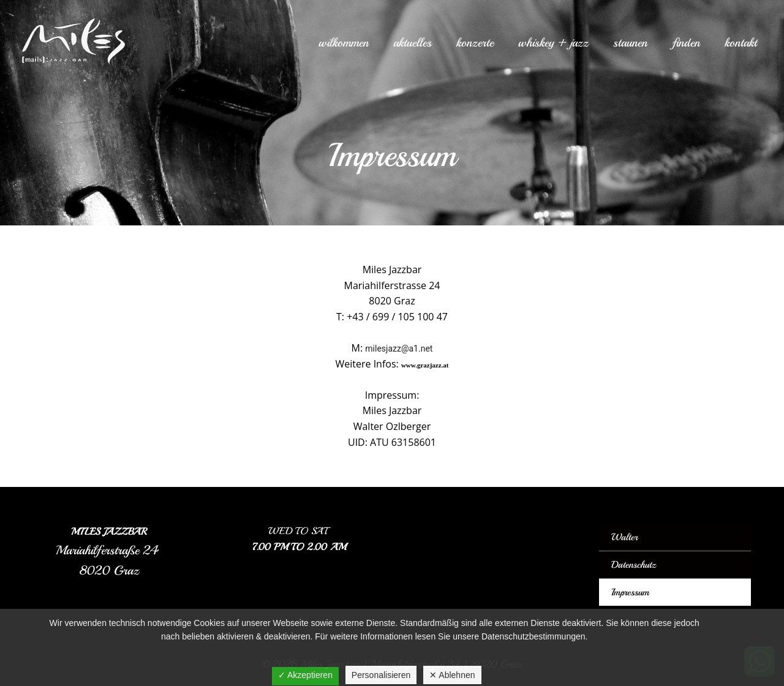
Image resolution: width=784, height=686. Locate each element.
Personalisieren (381, 675)
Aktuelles (413, 43)
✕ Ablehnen (452, 675)
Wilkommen (344, 43)
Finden (686, 43)
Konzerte (475, 43)
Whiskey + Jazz (553, 43)
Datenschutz (634, 565)
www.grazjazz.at (425, 365)
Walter (624, 537)
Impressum (630, 592)
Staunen (630, 43)
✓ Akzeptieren (305, 675)
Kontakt (741, 43)
